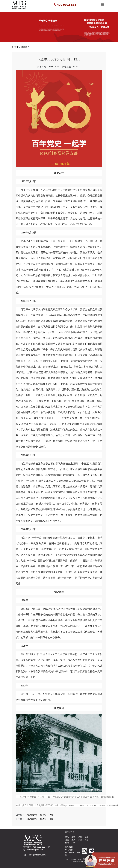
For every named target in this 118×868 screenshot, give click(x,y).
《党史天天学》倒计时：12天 (39, 819)
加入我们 (69, 850)
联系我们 (69, 847)
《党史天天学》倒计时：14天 (39, 815)
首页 (16, 47)
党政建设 (25, 47)
